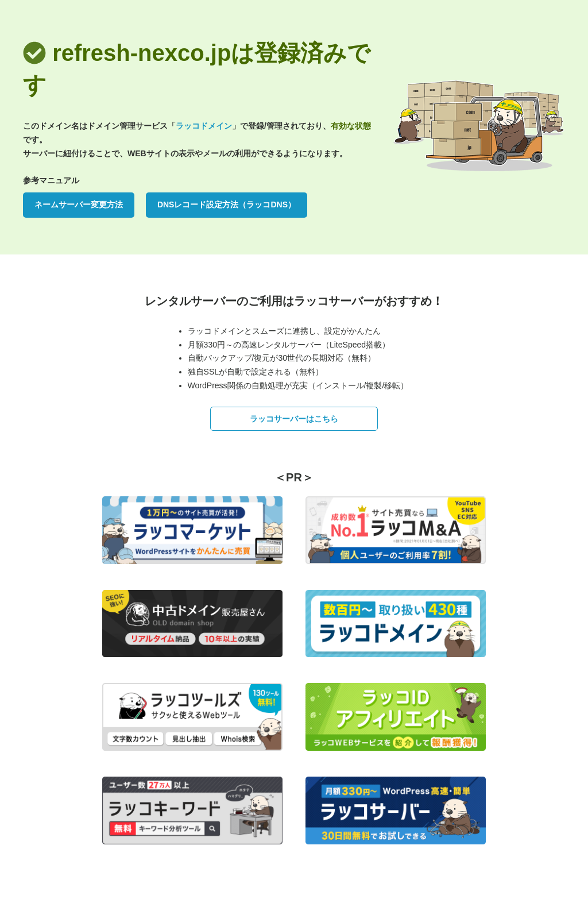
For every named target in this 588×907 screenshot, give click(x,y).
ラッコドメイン (204, 126)
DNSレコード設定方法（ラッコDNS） (227, 204)
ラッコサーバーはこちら (294, 419)
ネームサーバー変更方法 (79, 204)
